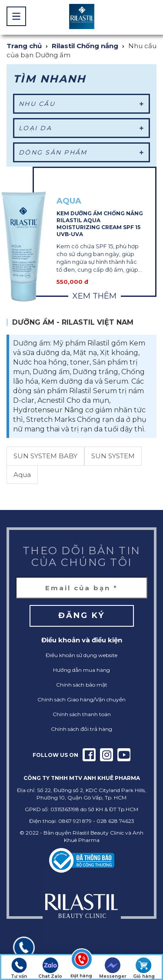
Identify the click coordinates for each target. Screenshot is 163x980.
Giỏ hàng (144, 968)
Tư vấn (19, 968)
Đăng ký (81, 615)
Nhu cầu (81, 104)
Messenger (113, 968)
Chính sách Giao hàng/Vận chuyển (81, 699)
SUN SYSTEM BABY (45, 456)
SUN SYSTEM (113, 456)
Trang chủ (24, 46)
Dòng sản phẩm (81, 152)
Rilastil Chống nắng (85, 46)
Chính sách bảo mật (82, 685)
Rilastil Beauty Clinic (98, 833)
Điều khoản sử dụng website (81, 655)
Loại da (81, 128)
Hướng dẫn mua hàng (81, 670)
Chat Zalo (50, 968)
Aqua (22, 475)
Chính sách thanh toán (82, 714)
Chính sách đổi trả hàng (81, 729)
